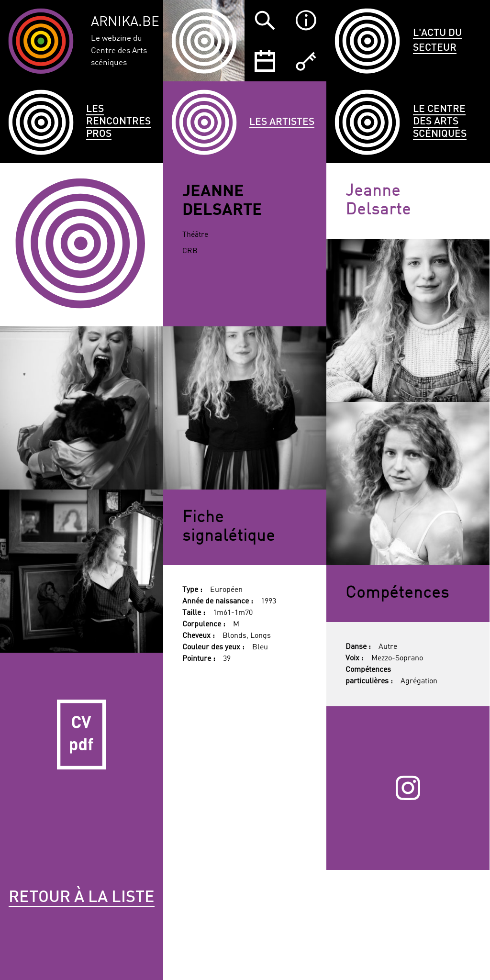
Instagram (408, 788)
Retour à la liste (82, 898)
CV (82, 734)
